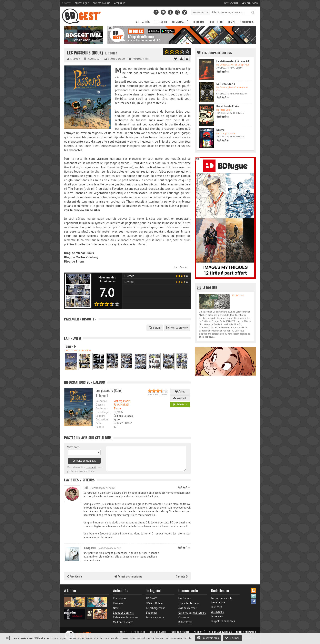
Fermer (232, 638)
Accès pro (120, 3)
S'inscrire (231, 3)
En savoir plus (208, 638)
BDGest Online (101, 3)
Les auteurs (217, 612)
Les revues (217, 616)
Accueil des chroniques (128, 576)
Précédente (74, 576)
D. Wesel (129, 282)
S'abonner (151, 613)
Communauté (180, 22)
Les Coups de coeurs (217, 53)
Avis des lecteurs (188, 608)
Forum (155, 328)
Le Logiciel (161, 22)
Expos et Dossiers (123, 613)
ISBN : (99, 423)
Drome (220, 130)
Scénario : (101, 401)
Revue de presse (155, 617)
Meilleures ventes (123, 622)
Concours (184, 617)
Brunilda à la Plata (227, 106)
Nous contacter (246, 632)
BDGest (66, 3)
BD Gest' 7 (152, 598)
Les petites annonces (241, 22)
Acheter (180, 404)
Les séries (217, 607)
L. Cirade (182, 267)
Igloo (117, 420)
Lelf (86, 488)
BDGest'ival (185, 622)
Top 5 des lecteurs (189, 603)
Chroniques (120, 598)
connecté (91, 467)
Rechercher (253, 13)
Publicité (199, 632)
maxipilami (90, 548)
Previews (118, 603)
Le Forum (198, 22)
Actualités (143, 22)
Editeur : (100, 416)
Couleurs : (101, 408)
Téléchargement (155, 608)
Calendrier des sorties (126, 617)
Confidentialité (180, 632)
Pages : (100, 427)
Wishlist (180, 398)
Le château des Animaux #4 (233, 61)
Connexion (250, 3)
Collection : (102, 420)
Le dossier (210, 287)
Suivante (182, 576)
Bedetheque (82, 3)
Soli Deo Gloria (226, 84)
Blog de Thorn (74, 261)
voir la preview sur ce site (82, 210)
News (116, 608)
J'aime (180, 392)
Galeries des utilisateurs (192, 613)
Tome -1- (70, 346)
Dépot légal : (103, 412)
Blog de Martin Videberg (81, 257)
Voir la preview (177, 328)
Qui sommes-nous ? (221, 632)
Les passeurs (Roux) (85, 53)
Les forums (185, 598)
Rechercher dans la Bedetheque (222, 600)
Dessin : (100, 405)
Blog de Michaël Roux (79, 253)
